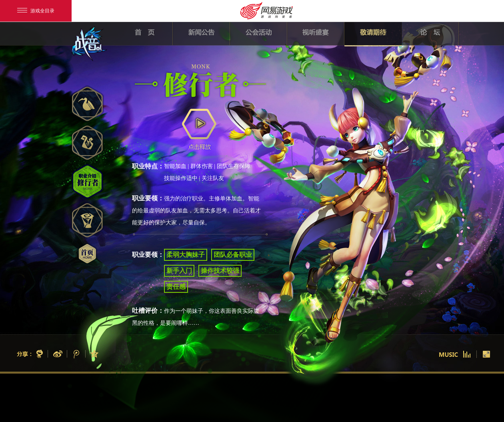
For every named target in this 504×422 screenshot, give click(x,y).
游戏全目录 (36, 11)
